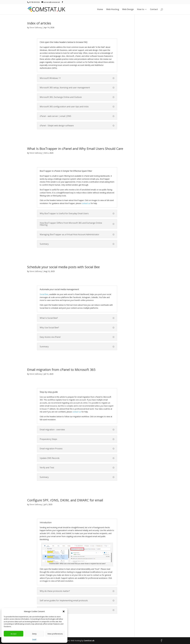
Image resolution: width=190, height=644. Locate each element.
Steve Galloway (36, 27)
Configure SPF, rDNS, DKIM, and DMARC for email (65, 500)
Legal (34, 639)
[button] (64, 611)
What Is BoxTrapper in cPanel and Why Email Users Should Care (75, 149)
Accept (14, 634)
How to (141, 10)
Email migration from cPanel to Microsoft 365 (61, 370)
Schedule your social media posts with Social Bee (63, 267)
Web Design (128, 10)
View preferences (55, 634)
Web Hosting (113, 10)
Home (100, 10)
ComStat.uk (89, 641)
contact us (86, 203)
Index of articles (39, 23)
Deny (34, 634)
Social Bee (44, 294)
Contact (154, 10)
